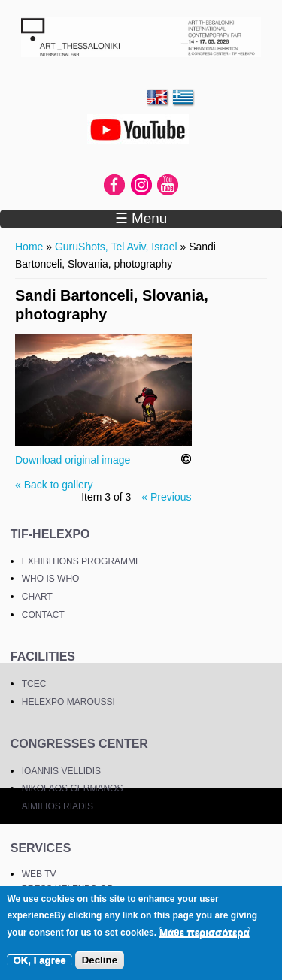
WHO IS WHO (51, 579)
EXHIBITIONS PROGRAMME (82, 561)
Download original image (73, 460)
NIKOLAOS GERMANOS (73, 788)
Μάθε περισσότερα (205, 932)
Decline (100, 960)
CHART (37, 597)
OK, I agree (39, 960)
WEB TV (39, 874)
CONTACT (43, 615)
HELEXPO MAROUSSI (68, 702)
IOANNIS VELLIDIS (61, 771)
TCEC (34, 684)
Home (29, 247)
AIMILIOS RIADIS (58, 806)
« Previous (166, 497)
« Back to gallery (54, 485)
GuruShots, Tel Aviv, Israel (116, 247)
